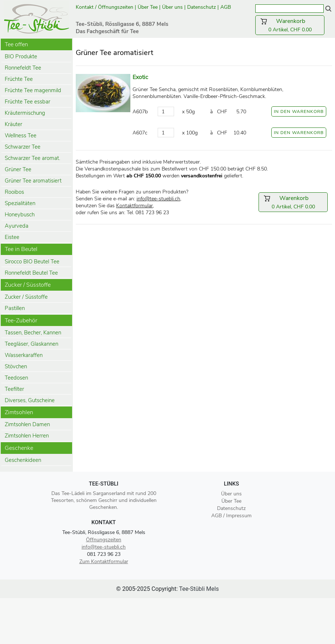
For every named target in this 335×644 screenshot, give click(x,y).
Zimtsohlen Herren (27, 436)
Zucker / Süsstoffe (26, 297)
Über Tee (148, 7)
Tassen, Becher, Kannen (33, 333)
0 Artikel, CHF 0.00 (290, 25)
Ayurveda (17, 226)
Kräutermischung (25, 113)
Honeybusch (20, 215)
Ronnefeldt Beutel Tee (31, 273)
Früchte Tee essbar (27, 102)
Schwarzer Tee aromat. (32, 158)
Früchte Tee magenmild (33, 90)
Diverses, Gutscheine (30, 400)
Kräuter (13, 124)
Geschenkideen (23, 460)
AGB (226, 7)
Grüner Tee (18, 169)
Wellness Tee (21, 136)
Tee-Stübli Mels (199, 589)
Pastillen (15, 308)
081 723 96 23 (104, 554)
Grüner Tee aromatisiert (33, 181)
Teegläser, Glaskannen (31, 344)
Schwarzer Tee (23, 147)
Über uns (172, 7)
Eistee (12, 237)
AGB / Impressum (231, 516)
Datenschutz (202, 7)
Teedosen (16, 378)
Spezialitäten (20, 203)
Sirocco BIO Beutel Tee (32, 262)
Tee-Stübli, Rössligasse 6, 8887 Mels (104, 532)
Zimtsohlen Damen (27, 424)
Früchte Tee (19, 79)
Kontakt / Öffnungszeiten (105, 7)
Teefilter (14, 389)
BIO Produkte (21, 56)
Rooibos (14, 192)
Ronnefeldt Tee (23, 68)
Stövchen (16, 366)
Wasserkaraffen (24, 355)
